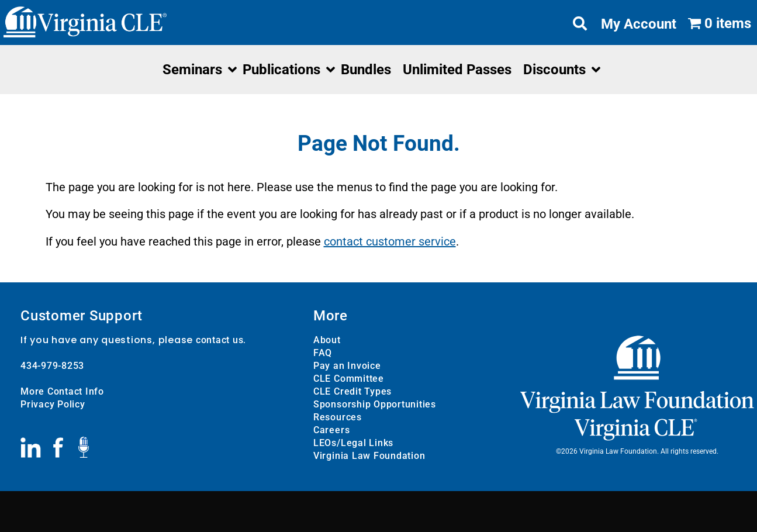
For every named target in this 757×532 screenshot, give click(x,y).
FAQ (323, 353)
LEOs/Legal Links (353, 443)
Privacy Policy (53, 404)
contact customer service (390, 241)
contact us (220, 340)
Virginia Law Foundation (369, 456)
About (327, 340)
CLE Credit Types (352, 391)
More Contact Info (62, 391)
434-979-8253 (52, 366)
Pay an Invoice (347, 366)
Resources (338, 417)
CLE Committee (349, 379)
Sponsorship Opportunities (375, 404)
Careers (331, 430)
